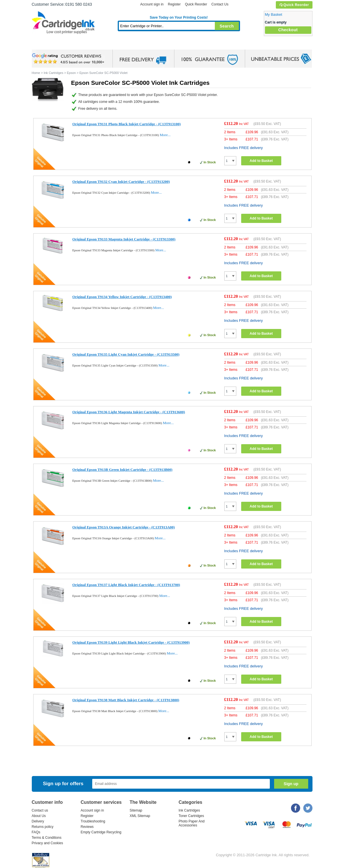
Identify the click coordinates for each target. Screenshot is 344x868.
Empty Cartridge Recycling (101, 832)
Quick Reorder (294, 5)
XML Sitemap (140, 816)
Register (174, 4)
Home (43, 44)
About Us (39, 816)
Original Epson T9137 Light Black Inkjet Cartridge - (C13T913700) (126, 585)
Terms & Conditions (47, 838)
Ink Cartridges (75, 44)
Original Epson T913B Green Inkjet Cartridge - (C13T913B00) (122, 470)
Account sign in (152, 4)
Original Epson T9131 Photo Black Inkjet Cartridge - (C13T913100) (127, 124)
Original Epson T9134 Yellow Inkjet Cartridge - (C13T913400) (122, 297)
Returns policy (43, 827)
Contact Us (220, 4)
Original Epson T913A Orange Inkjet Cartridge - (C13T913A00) (124, 527)
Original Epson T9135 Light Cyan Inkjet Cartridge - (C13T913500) (126, 354)
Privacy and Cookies (47, 843)
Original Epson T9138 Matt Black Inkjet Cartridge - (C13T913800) (126, 700)
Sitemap (136, 810)
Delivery (38, 821)
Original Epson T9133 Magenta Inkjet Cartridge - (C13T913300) (124, 239)
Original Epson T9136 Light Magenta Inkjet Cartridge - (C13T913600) (129, 412)
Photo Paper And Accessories (192, 823)
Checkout (288, 30)
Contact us (40, 810)
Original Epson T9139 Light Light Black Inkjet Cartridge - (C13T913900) (131, 642)
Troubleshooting (93, 821)
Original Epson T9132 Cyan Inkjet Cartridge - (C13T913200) (121, 182)
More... (165, 135)
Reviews (87, 827)
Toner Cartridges (119, 44)
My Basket (274, 14)
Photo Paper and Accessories (180, 44)
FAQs (36, 832)
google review (69, 59)
